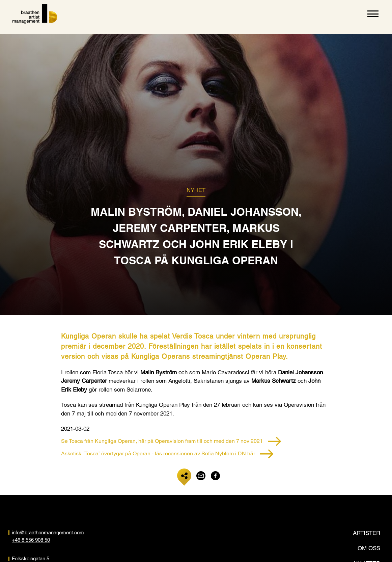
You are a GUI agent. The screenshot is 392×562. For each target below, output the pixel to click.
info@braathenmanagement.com (48, 532)
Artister (367, 533)
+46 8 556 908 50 (31, 540)
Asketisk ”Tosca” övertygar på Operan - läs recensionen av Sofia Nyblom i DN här (167, 454)
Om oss (369, 548)
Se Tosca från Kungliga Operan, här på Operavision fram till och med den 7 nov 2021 (171, 441)
